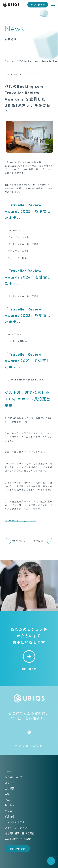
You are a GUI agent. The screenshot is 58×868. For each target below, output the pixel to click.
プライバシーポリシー (17, 828)
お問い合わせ (38, 5)
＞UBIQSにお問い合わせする (20, 521)
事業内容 (10, 783)
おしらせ (10, 805)
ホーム (8, 772)
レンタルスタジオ (15, 822)
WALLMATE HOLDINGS (18, 839)
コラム (8, 811)
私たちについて (13, 777)
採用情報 (10, 817)
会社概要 (10, 789)
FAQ (7, 800)
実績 (7, 794)
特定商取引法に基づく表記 (19, 833)
